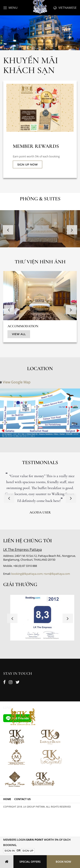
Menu (10, 8)
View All (19, 334)
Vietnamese (65, 8)
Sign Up (28, 851)
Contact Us (23, 799)
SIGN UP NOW (28, 164)
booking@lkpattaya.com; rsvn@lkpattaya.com (41, 574)
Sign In (10, 851)
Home (7, 799)
